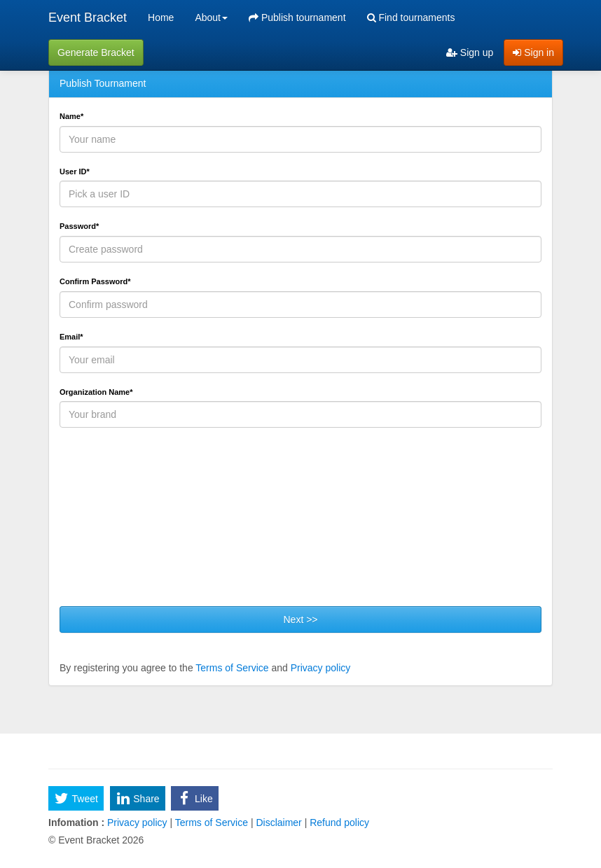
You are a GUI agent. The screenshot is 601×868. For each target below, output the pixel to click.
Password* (79, 226)
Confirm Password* (95, 281)
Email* (71, 337)
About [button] (211, 17)
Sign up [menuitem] (470, 52)
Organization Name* (96, 392)
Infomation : (76, 822)
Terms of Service (232, 668)
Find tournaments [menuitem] (411, 17)
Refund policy (338, 822)
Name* (71, 116)
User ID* (75, 171)
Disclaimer (279, 822)
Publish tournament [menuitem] (297, 17)
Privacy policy (321, 668)
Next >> (300, 619)
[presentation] (166, 522)
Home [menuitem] (161, 17)
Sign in (533, 52)
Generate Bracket (96, 52)
